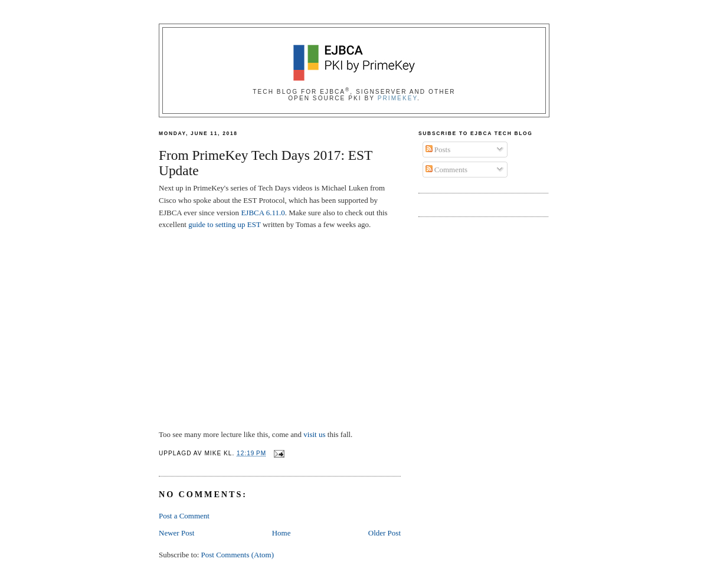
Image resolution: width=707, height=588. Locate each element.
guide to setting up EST (225, 224)
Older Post (384, 533)
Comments (447, 170)
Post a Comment (184, 516)
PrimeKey (397, 98)
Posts (438, 150)
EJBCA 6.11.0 (263, 213)
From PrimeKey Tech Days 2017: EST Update (266, 163)
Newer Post (176, 533)
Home (282, 533)
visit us (314, 434)
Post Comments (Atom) (238, 555)
